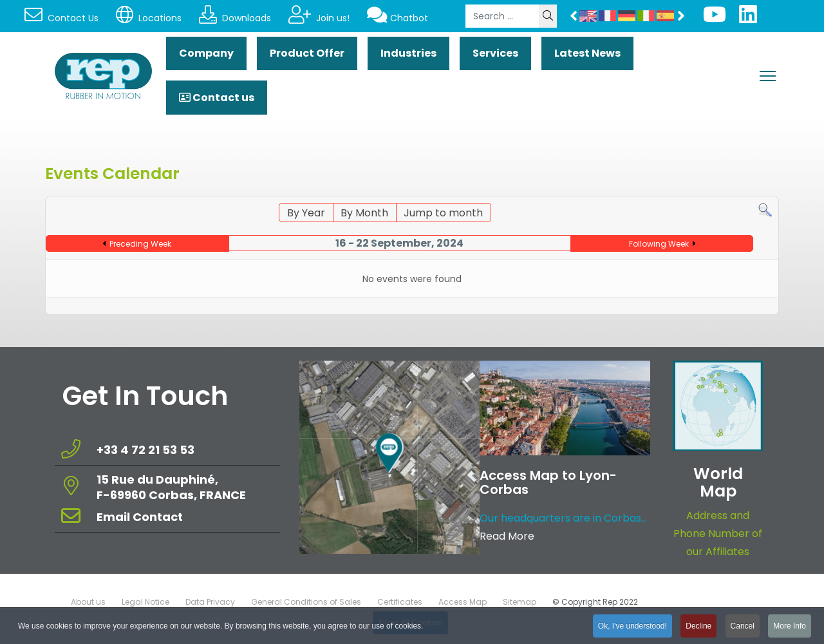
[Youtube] (715, 18)
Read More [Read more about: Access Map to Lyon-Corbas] (507, 536)
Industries (408, 53)
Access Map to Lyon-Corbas (548, 482)
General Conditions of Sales (306, 602)
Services (495, 53)
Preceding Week (140, 244)
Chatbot (398, 18)
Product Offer (307, 53)
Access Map (463, 602)
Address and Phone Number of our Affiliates (718, 534)
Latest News (587, 53)
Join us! (319, 18)
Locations (149, 18)
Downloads (235, 18)
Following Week (659, 244)
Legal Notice (145, 602)
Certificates (400, 602)
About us (88, 602)
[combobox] (502, 16)
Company (206, 53)
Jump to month (443, 213)
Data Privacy (210, 602)
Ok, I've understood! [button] (632, 628)
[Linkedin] (748, 18)
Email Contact (140, 517)
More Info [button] (790, 628)
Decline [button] (698, 628)
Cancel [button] (743, 628)
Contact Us (61, 18)
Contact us (217, 98)
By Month (364, 213)
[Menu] (768, 76)
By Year (306, 213)
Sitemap (520, 602)
